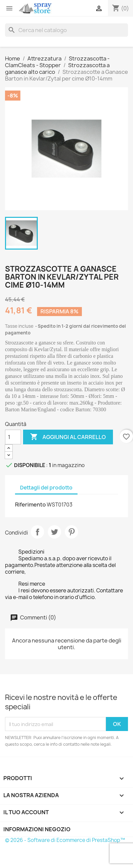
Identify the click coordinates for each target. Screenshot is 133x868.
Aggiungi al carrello (68, 437)
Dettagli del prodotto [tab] (46, 488)
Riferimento (30, 504)
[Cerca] (66, 30)
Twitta (54, 532)
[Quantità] (13, 437)
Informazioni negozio (37, 829)
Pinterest (72, 532)
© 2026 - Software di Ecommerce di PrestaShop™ (65, 840)
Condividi (37, 532)
